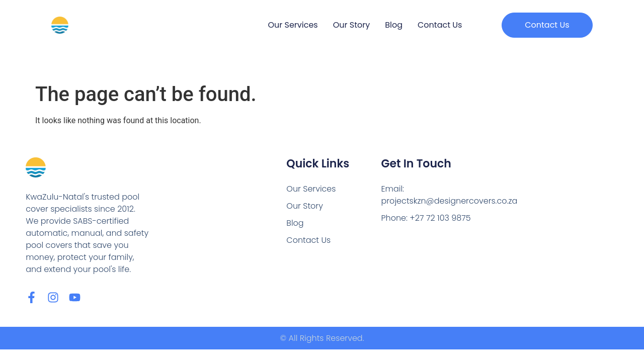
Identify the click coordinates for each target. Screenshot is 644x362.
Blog (394, 25)
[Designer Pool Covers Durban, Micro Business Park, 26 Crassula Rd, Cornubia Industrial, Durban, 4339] (558, 219)
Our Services (293, 25)
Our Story (352, 25)
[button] (547, 25)
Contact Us (440, 25)
